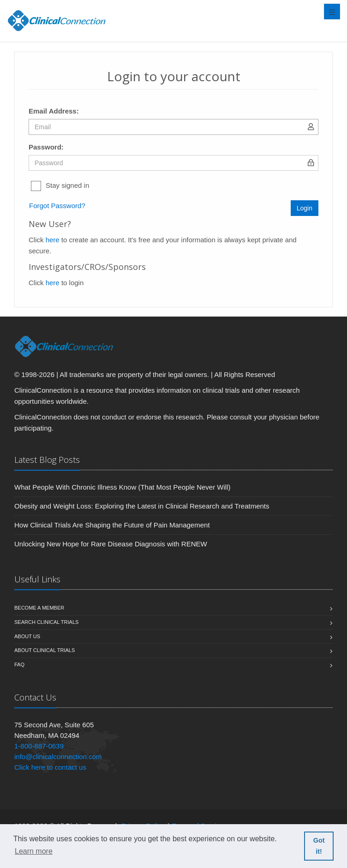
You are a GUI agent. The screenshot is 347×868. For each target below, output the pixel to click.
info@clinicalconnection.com (58, 757)
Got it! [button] (319, 846)
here (53, 240)
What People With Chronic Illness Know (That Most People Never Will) (123, 487)
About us (27, 636)
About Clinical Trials (45, 650)
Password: (46, 147)
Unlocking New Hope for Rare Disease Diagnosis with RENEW (111, 544)
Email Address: (54, 111)
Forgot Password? (57, 206)
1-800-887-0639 (39, 746)
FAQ (19, 664)
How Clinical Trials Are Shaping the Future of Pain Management (112, 525)
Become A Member (39, 608)
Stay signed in (67, 185)
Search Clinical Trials (46, 622)
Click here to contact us (50, 767)
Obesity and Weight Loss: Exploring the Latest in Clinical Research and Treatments (142, 506)
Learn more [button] (34, 851)
